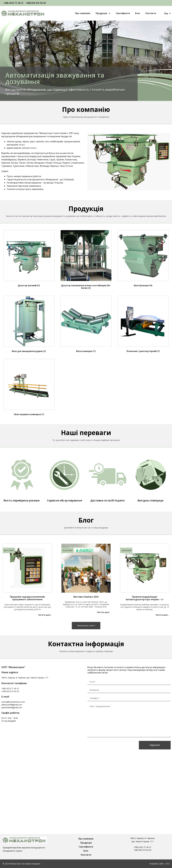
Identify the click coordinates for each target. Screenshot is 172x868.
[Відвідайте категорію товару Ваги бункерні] (143, 259)
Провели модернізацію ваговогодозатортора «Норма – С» (145, 598)
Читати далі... (45, 615)
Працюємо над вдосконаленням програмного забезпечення (27, 598)
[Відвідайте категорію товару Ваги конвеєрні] (86, 325)
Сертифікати (123, 13)
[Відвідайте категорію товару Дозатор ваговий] (29, 259)
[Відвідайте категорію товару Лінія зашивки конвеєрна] (29, 388)
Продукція (103, 13)
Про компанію (83, 13)
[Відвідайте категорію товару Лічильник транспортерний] (143, 325)
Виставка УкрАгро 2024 (86, 597)
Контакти (151, 13)
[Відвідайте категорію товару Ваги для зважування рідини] (29, 325)
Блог (138, 13)
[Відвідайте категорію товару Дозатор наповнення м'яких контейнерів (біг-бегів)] (86, 260)
